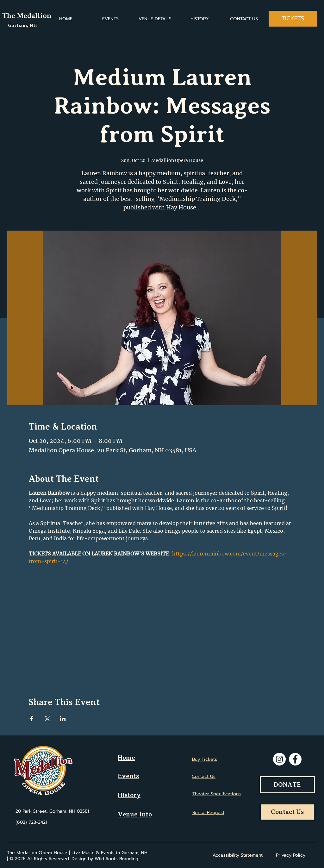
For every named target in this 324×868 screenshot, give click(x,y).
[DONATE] (287, 785)
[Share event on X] (47, 719)
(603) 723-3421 (31, 822)
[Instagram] (279, 759)
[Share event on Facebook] (32, 719)
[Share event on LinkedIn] (63, 719)
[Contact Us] (287, 812)
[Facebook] (295, 759)
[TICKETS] (293, 19)
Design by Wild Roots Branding (105, 859)
